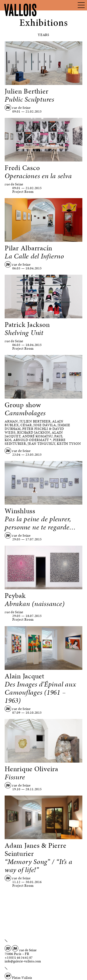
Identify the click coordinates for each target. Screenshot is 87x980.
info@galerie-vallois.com (23, 961)
